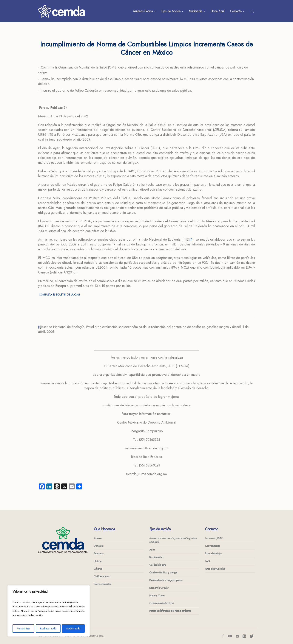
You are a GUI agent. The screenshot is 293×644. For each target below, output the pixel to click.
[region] (49, 611)
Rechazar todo (48, 629)
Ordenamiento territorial (162, 603)
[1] (191, 240)
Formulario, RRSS (214, 538)
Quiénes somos (102, 576)
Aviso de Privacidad (215, 569)
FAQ (207, 561)
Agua (152, 550)
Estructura (99, 553)
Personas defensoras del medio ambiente (170, 611)
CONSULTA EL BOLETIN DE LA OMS (59, 295)
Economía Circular (159, 588)
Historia (98, 561)
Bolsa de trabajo (213, 553)
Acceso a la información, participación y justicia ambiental (173, 540)
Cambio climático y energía (163, 573)
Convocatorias (212, 546)
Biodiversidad (156, 557)
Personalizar (24, 629)
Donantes (99, 546)
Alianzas (98, 538)
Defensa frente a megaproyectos (166, 580)
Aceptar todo (73, 629)
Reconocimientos (102, 584)
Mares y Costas (157, 595)
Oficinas (98, 569)
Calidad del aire (158, 565)
